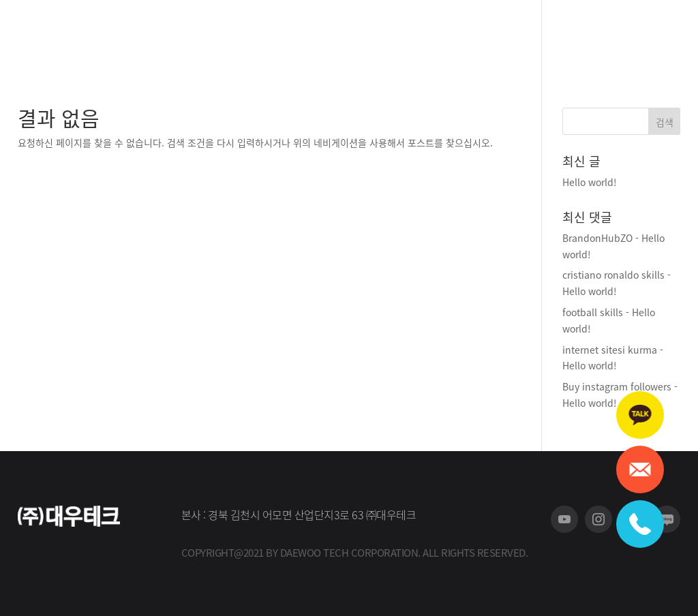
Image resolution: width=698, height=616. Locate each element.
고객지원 (390, 35)
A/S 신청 (491, 35)
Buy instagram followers (617, 386)
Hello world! (590, 182)
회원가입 (626, 34)
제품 (349, 35)
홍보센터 (440, 35)
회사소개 (308, 35)
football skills (593, 312)
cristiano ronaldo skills (613, 275)
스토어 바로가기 (557, 35)
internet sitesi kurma (610, 350)
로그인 (668, 34)
